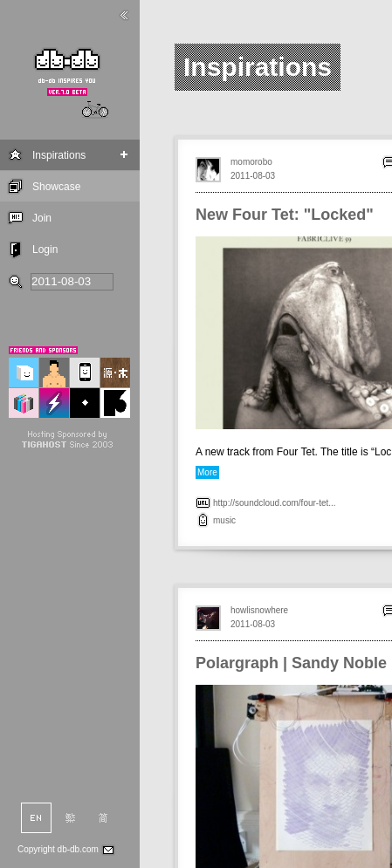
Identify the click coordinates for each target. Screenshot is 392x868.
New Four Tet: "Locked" (285, 215)
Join (42, 218)
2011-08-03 (253, 176)
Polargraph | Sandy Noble (291, 663)
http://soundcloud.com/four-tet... (275, 503)
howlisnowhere (259, 610)
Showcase (56, 187)
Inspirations (59, 155)
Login (45, 249)
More (207, 472)
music (224, 520)
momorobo (251, 162)
